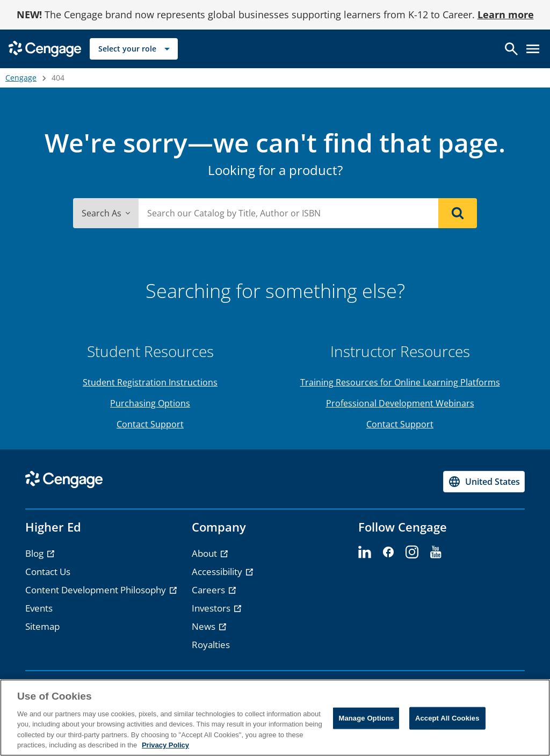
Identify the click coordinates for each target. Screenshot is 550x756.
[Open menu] (533, 49)
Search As (106, 213)
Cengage (21, 78)
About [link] (205, 553)
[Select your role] (134, 49)
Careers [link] (209, 590)
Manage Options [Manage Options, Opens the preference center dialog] (366, 718)
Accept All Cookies (447, 718)
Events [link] (39, 608)
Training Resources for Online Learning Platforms (400, 382)
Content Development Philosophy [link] (97, 590)
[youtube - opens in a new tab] (436, 553)
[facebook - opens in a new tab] (388, 553)
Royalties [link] (211, 645)
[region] (275, 718)
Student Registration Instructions (150, 382)
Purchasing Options (150, 403)
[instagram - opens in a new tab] (412, 553)
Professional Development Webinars (400, 403)
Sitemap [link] (42, 626)
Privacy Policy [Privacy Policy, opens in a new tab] (165, 745)
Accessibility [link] (218, 572)
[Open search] (511, 49)
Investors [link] (212, 608)
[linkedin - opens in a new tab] (365, 553)
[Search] (458, 213)
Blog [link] (35, 553)
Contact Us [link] (48, 572)
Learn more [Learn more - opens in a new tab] (506, 14)
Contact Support (150, 424)
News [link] (205, 626)
